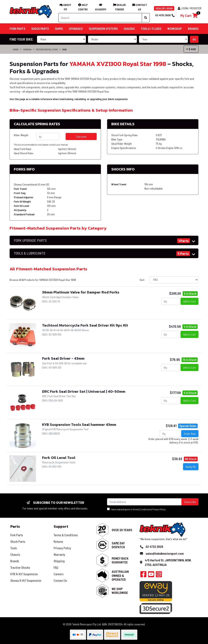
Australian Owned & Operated (120, 575)
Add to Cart (190, 301)
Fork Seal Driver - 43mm (63, 358)
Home (16, 49)
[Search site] (146, 18)
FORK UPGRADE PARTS (30, 240)
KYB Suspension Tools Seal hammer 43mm (79, 424)
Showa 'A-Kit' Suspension (26, 580)
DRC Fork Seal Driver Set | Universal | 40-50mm (84, 391)
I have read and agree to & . (137, 509)
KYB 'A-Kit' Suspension (24, 574)
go (194, 39)
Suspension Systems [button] (103, 29)
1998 (64, 49)
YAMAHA (27, 49)
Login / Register (190, 8)
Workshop (175, 29)
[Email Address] (144, 502)
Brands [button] (193, 29)
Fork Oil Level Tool (59, 458)
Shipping (59, 561)
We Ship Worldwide (120, 591)
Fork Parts (17, 535)
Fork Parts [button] (17, 29)
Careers (59, 574)
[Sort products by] (174, 280)
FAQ (56, 567)
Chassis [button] (129, 29)
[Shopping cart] (189, 16)
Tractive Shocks (20, 567)
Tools (14, 548)
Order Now (190, 434)
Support (61, 526)
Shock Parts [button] (40, 29)
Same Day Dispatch (118, 545)
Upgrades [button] (76, 29)
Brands (15, 561)
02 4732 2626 (165, 15)
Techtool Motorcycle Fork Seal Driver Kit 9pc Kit (85, 325)
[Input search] (100, 18)
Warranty (59, 554)
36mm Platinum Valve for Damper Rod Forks (81, 292)
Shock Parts (18, 541)
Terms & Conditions (141, 509)
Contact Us (60, 580)
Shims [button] (59, 29)
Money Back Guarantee (120, 560)
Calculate (81, 136)
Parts (15, 526)
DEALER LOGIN (164, 8)
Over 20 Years (122, 530)
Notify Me (191, 467)
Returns (58, 541)
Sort (142, 280)
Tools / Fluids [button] (151, 29)
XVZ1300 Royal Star (47, 49)
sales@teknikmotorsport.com (165, 553)
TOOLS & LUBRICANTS (30, 253)
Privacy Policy (159, 509)
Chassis (15, 554)
